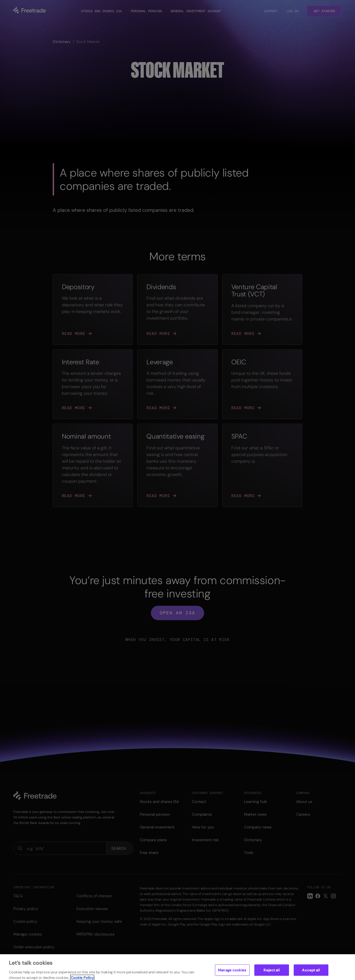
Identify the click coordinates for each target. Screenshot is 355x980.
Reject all (271, 974)
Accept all (311, 974)
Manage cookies (232, 974)
